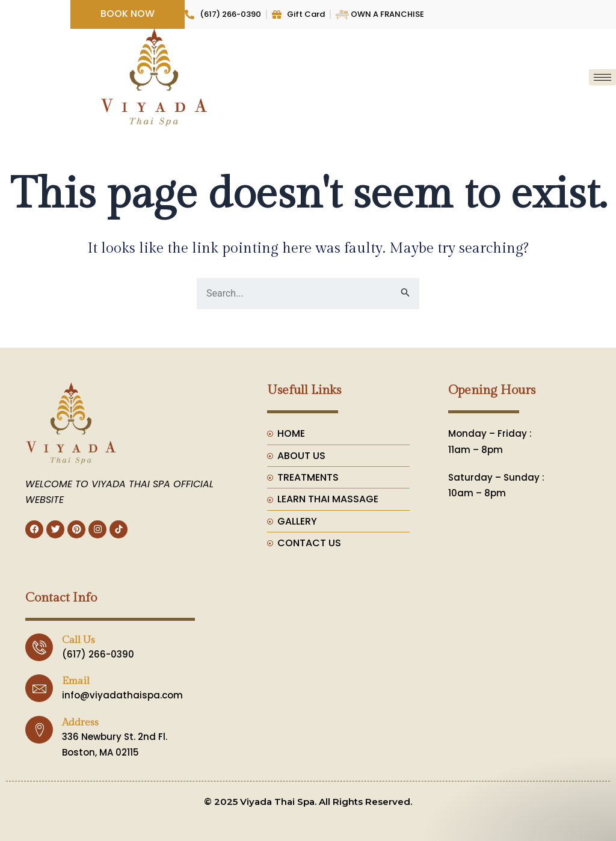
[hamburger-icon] (602, 77)
